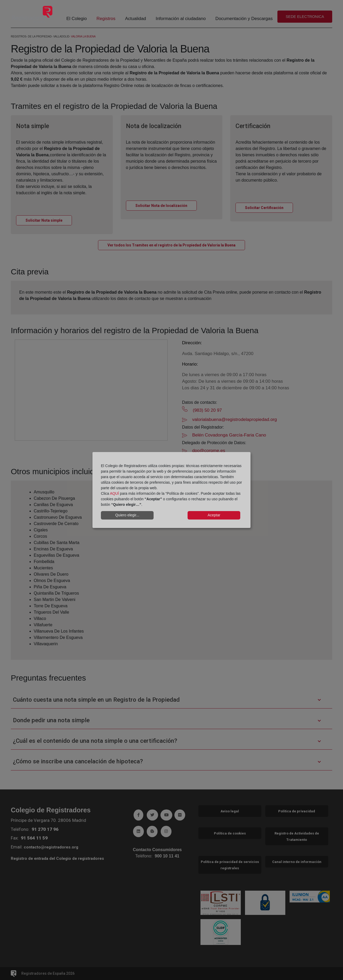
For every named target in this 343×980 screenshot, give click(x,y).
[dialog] (171, 490)
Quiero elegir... (127, 515)
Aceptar (214, 515)
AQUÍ (114, 493)
